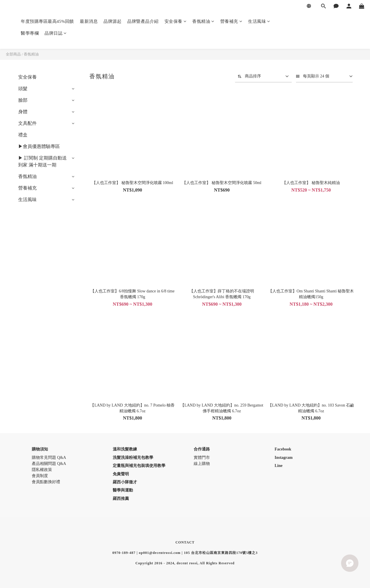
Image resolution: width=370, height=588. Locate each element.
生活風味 (259, 21)
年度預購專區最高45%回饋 (47, 21)
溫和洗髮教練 (125, 449)
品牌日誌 (56, 33)
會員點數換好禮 (46, 482)
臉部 (23, 100)
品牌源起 (112, 21)
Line (279, 466)
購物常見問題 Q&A (49, 458)
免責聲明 (121, 474)
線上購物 (202, 464)
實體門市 (202, 458)
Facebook (283, 449)
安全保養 (176, 21)
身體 (23, 112)
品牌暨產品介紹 (143, 21)
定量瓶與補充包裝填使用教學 (139, 466)
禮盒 (23, 135)
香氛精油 (203, 21)
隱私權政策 (42, 470)
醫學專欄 (30, 33)
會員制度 (40, 476)
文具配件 (27, 123)
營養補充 (231, 21)
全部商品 (13, 54)
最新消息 (89, 21)
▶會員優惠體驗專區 (39, 146)
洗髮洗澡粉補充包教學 (133, 458)
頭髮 (23, 89)
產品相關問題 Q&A (49, 464)
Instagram (284, 458)
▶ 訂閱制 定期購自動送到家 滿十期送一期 (42, 161)
